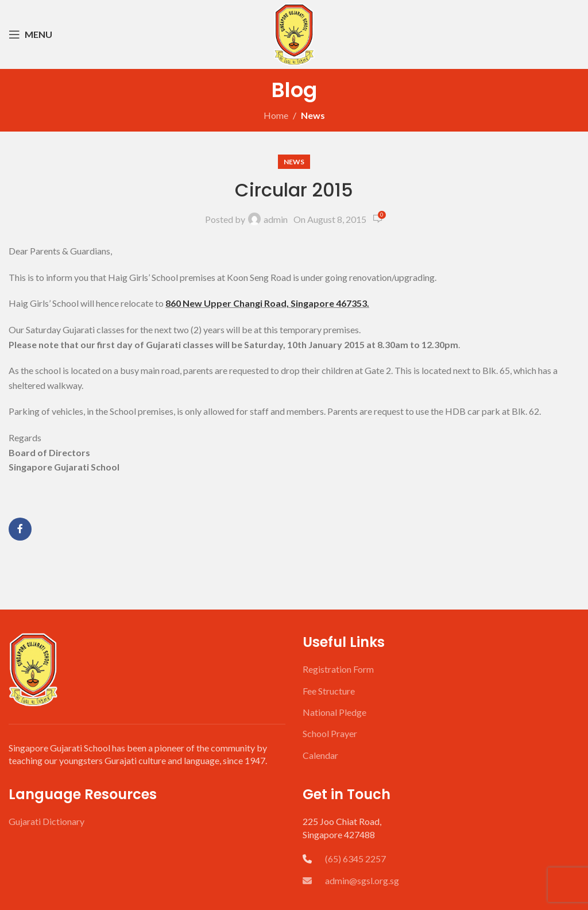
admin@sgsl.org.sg (351, 880)
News (313, 115)
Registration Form (338, 669)
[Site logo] (294, 33)
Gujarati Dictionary (47, 821)
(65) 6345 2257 (355, 859)
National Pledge (334, 712)
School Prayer (330, 733)
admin (276, 219)
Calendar (320, 755)
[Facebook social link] (20, 529)
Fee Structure (329, 691)
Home (276, 115)
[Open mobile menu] (30, 34)
